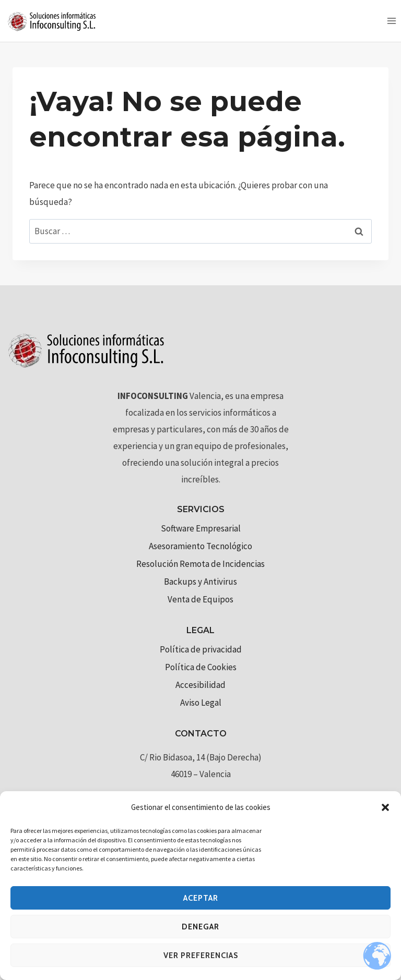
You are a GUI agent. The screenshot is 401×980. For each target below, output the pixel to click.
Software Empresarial (201, 528)
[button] (385, 807)
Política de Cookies (201, 667)
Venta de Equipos (200, 599)
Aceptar (201, 898)
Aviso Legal (201, 703)
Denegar (200, 927)
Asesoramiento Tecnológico (200, 546)
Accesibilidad (200, 685)
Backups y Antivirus (200, 582)
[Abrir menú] (391, 21)
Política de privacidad (201, 649)
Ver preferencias (201, 955)
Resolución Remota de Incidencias (200, 564)
